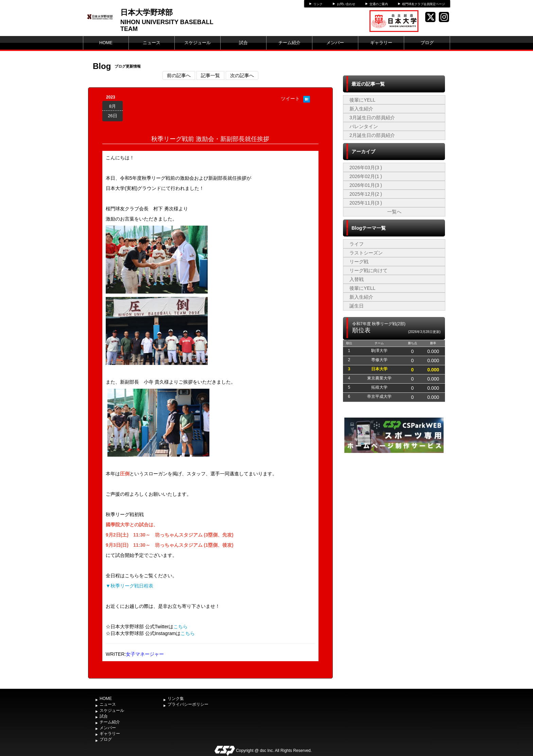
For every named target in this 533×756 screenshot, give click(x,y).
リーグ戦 (359, 262)
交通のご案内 (379, 4)
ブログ (427, 43)
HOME (106, 43)
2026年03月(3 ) (366, 168)
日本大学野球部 (147, 12)
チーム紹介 (289, 43)
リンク (318, 4)
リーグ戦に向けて (368, 270)
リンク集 (176, 699)
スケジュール (197, 43)
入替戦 (357, 279)
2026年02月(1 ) (366, 176)
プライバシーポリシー (188, 704)
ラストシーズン (366, 253)
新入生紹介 (361, 109)
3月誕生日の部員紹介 (372, 118)
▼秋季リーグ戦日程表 (130, 586)
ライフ (357, 244)
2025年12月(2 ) (366, 194)
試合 (243, 43)
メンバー (335, 43)
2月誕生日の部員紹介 (372, 135)
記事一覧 (210, 75)
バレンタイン (364, 126)
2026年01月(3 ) (366, 185)
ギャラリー (381, 43)
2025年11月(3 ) (366, 203)
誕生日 (357, 306)
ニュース (152, 43)
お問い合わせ (346, 4)
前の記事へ (179, 75)
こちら (180, 627)
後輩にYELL (362, 100)
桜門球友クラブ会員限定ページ (424, 4)
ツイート (290, 99)
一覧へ (394, 212)
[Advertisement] (394, 506)
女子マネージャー (145, 654)
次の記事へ (242, 75)
